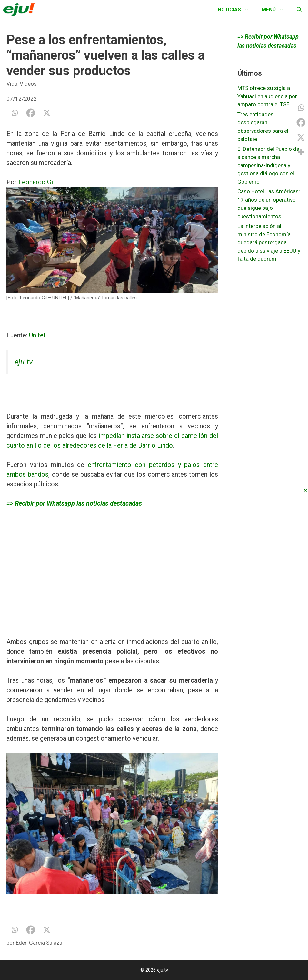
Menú (276, 10)
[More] (301, 152)
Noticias (237, 10)
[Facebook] (31, 113)
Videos (28, 84)
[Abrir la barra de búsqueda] (299, 10)
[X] (47, 113)
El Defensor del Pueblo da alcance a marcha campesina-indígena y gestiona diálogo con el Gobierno (268, 165)
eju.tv (24, 362)
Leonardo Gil (36, 182)
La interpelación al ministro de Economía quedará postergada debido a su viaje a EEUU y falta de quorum (269, 242)
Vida (12, 84)
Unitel (37, 335)
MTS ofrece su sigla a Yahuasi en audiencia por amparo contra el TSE (267, 96)
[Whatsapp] (15, 113)
